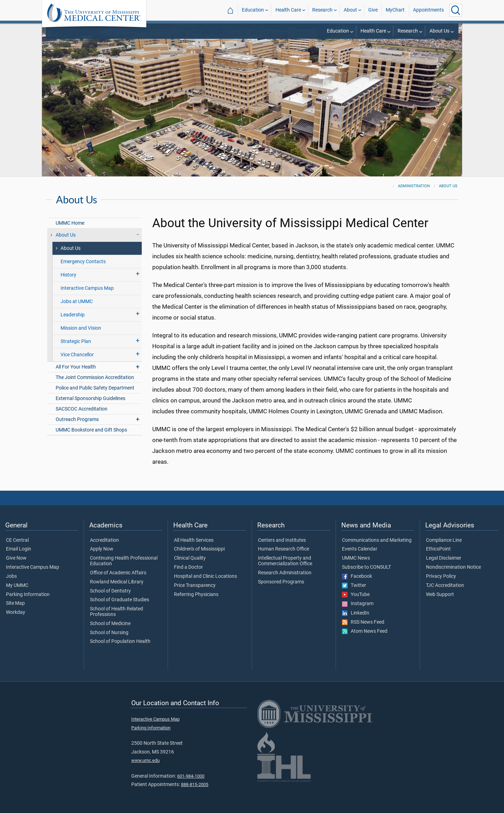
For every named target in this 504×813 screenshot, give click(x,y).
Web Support (440, 595)
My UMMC (17, 586)
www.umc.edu (145, 760)
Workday (16, 612)
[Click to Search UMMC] (456, 10)
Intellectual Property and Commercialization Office (285, 561)
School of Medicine (110, 624)
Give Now (16, 558)
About (350, 10)
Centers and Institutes (282, 540)
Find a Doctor (188, 567)
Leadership (73, 315)
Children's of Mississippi (199, 549)
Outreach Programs (77, 419)
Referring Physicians (196, 595)
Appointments (428, 10)
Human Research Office (283, 549)
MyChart (395, 10)
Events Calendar (360, 549)
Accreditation (104, 540)
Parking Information (28, 595)
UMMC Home (70, 223)
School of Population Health (120, 642)
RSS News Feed (363, 622)
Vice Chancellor (77, 355)
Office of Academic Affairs (118, 573)
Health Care (288, 10)
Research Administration (285, 573)
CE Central (17, 540)
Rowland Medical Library (117, 582)
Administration (414, 186)
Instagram (358, 604)
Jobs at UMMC (77, 302)
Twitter (354, 586)
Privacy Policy (441, 576)
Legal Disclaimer (444, 558)
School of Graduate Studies (120, 600)
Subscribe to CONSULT (366, 567)
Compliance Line (444, 540)
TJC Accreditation (445, 586)
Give (373, 10)
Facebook (357, 576)
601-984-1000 (191, 776)
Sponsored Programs (281, 582)
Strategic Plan (76, 341)
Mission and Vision (81, 328)
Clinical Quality (190, 558)
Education (253, 10)
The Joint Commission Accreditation (95, 377)
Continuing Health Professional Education (124, 561)
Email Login (19, 549)
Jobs (11, 576)
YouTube (356, 595)
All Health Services (194, 540)
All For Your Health (76, 367)
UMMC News (356, 558)
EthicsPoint (438, 549)
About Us (439, 31)
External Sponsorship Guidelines (90, 398)
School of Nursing (109, 633)
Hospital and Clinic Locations (205, 576)
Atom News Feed (365, 631)
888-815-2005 (195, 784)
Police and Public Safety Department (95, 388)
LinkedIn (356, 613)
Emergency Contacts (83, 262)
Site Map (15, 603)
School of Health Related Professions (117, 612)
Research (322, 10)
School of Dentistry (110, 591)
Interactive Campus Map (87, 288)
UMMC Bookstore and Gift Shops (91, 430)
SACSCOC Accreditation (82, 409)
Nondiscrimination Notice (453, 567)
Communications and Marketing (377, 540)
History (68, 275)
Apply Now (102, 549)
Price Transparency (195, 586)
